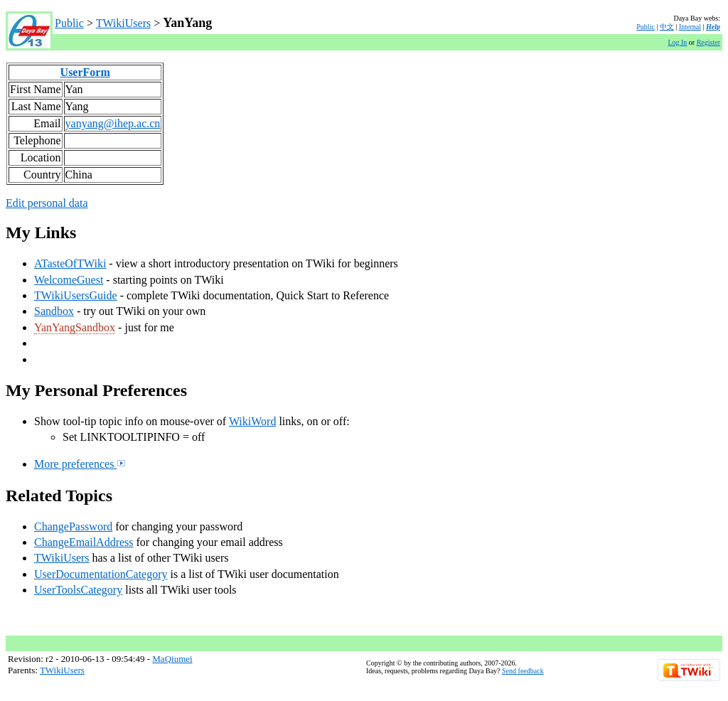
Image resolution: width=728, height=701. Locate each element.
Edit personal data (47, 203)
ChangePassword (73, 526)
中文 (667, 27)
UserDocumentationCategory (101, 574)
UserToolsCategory (78, 590)
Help (713, 27)
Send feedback (523, 671)
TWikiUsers (124, 23)
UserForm (85, 72)
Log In (677, 42)
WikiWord (253, 421)
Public (69, 23)
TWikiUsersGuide (76, 295)
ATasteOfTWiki (70, 263)
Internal (690, 27)
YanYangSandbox (75, 327)
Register (708, 42)
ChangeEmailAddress (84, 542)
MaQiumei (172, 659)
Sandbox (54, 311)
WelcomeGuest (69, 280)
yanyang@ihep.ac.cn (113, 123)
